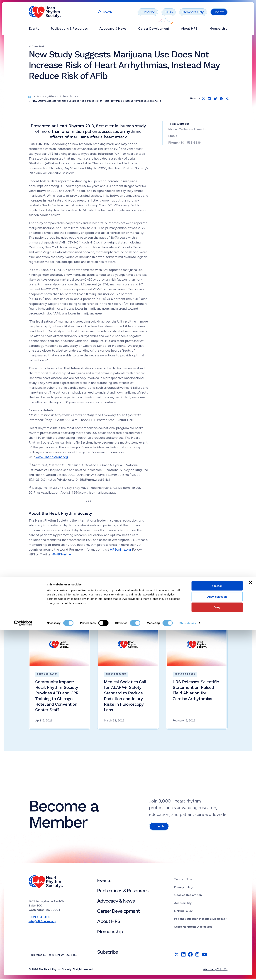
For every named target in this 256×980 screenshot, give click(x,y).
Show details (188, 973)
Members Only (193, 13)
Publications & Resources (69, 30)
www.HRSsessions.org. (52, 458)
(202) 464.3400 (39, 918)
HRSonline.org (120, 551)
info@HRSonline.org (42, 923)
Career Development (154, 30)
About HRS (189, 30)
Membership (218, 30)
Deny (217, 957)
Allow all (217, 936)
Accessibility (183, 904)
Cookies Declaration (188, 896)
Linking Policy (183, 912)
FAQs (169, 13)
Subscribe (148, 13)
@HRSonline (62, 556)
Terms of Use (183, 881)
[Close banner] (250, 932)
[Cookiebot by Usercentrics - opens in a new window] (23, 973)
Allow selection (217, 946)
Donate (219, 13)
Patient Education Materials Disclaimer (200, 920)
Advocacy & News (113, 30)
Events (34, 30)
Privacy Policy (184, 888)
